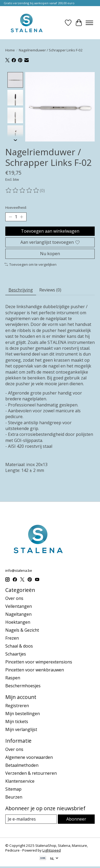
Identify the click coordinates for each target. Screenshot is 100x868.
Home (10, 50)
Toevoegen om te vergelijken (31, 264)
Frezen (12, 638)
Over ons (14, 598)
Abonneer (76, 818)
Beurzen (14, 796)
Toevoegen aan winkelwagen (50, 231)
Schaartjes (16, 654)
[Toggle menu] (89, 23)
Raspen (13, 677)
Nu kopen (50, 253)
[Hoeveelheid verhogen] (21, 216)
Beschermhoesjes (23, 685)
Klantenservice (20, 781)
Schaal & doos (19, 646)
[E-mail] (31, 819)
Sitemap (13, 789)
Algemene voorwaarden (29, 757)
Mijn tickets (17, 721)
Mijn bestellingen (23, 713)
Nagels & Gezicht (22, 630)
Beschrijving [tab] (21, 289)
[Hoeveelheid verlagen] (10, 216)
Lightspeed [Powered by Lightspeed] (52, 850)
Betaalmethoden (22, 765)
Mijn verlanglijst (21, 729)
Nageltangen (18, 614)
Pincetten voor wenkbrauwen (35, 670)
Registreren (17, 705)
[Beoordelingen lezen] (23, 190)
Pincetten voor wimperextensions (39, 662)
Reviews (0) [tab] (50, 289)
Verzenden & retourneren (31, 773)
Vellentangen (19, 606)
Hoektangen (18, 622)
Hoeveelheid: (16, 207)
